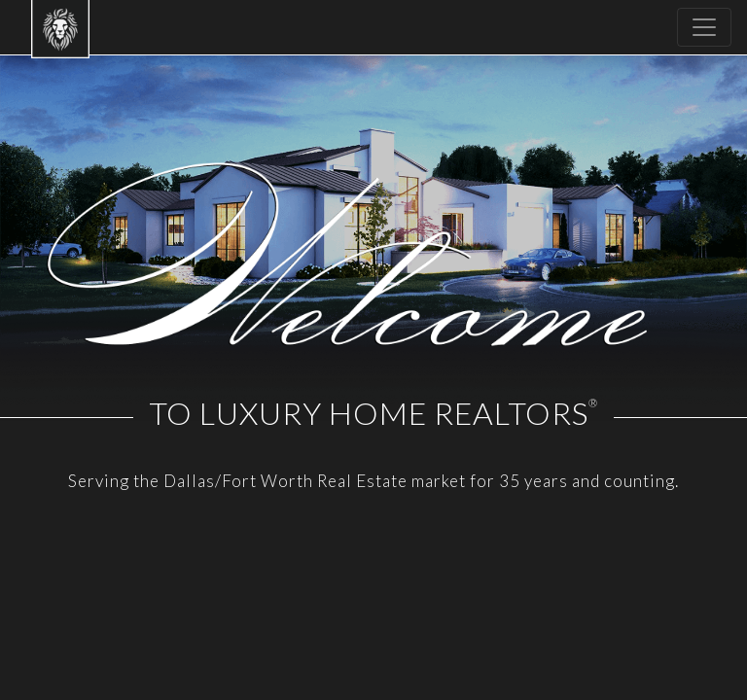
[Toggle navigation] (704, 27)
